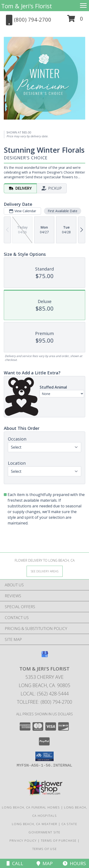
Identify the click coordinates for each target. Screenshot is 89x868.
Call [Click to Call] (15, 863)
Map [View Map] (45, 863)
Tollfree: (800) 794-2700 (44, 702)
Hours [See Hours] (74, 863)
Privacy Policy (23, 840)
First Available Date (63, 211)
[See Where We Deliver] (45, 571)
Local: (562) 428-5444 (45, 694)
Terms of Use (45, 849)
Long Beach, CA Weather (35, 824)
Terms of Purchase (59, 840)
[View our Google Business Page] (45, 656)
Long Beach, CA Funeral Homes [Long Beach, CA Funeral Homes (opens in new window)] (31, 807)
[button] (75, 20)
